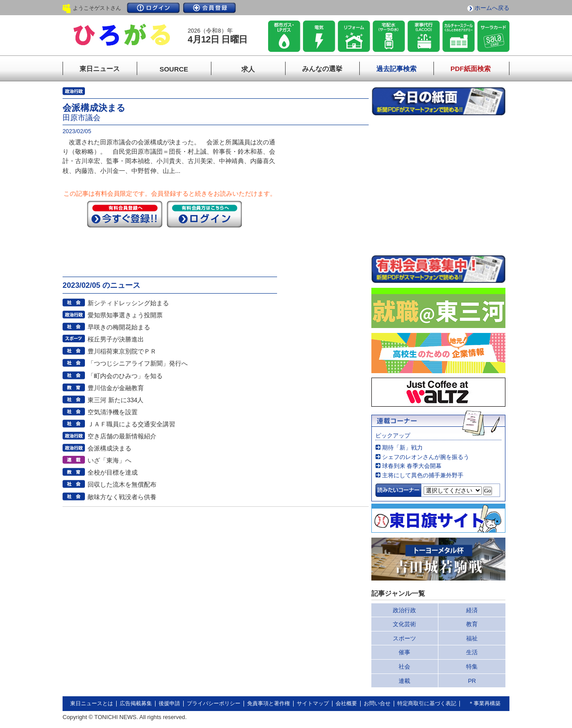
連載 (404, 681)
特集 (472, 667)
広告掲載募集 (136, 703)
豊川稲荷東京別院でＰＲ (122, 351)
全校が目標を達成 (113, 472)
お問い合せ (377, 703)
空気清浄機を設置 (113, 412)
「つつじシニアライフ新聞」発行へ (138, 363)
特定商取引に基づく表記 (427, 703)
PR (472, 681)
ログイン (153, 8)
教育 (472, 624)
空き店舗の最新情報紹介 (122, 436)
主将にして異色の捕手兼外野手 (423, 475)
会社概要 (346, 703)
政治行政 (404, 610)
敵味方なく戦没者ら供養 (122, 497)
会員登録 (210, 8)
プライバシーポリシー (214, 703)
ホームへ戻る (492, 8)
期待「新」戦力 (402, 448)
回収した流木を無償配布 (122, 484)
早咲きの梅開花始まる (119, 327)
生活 (472, 652)
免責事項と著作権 (269, 703)
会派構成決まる (109, 448)
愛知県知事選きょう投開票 (125, 315)
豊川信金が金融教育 (116, 388)
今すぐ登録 (125, 214)
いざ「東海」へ (109, 460)
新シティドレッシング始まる (128, 303)
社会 (404, 667)
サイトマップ (313, 703)
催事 (404, 652)
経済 (472, 610)
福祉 (472, 638)
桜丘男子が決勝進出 (116, 339)
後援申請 (169, 703)
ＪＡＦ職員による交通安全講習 (131, 424)
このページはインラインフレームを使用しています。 (438, 185)
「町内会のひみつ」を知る (125, 376)
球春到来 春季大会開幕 (412, 466)
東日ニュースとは (92, 703)
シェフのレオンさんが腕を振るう (426, 457)
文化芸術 (404, 624)
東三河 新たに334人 (116, 400)
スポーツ (404, 638)
